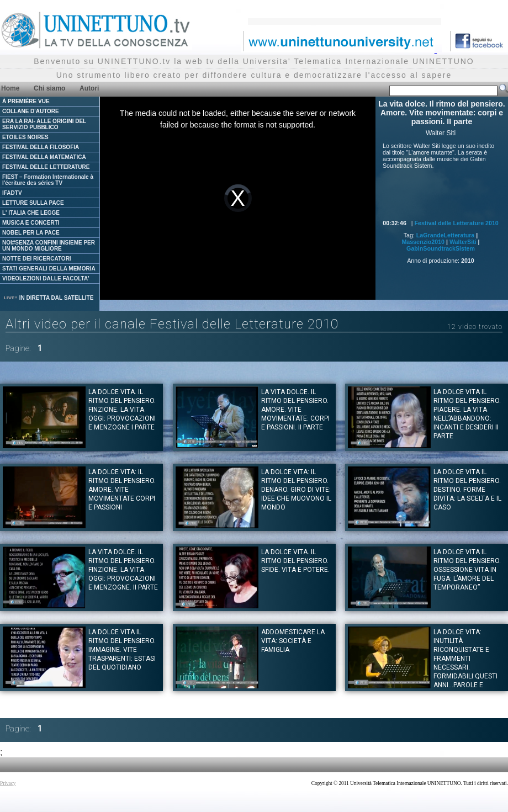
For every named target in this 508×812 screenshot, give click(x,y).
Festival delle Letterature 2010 (457, 223)
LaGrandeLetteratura (445, 235)
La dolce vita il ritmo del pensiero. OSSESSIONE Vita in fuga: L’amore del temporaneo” (467, 570)
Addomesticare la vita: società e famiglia (293, 641)
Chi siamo (49, 88)
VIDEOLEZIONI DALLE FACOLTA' (46, 278)
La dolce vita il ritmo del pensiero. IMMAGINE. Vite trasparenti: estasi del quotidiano (122, 650)
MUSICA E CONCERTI (31, 223)
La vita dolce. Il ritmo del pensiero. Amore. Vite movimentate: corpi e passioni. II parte (295, 410)
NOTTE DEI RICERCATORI (37, 259)
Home (10, 88)
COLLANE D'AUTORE (31, 111)
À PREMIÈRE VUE (26, 101)
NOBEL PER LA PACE (31, 233)
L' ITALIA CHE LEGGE (31, 213)
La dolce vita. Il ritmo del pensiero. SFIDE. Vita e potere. (295, 561)
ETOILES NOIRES (25, 137)
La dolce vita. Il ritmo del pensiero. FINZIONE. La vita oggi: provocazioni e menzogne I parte (122, 410)
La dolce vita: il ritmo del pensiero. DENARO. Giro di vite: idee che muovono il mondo (296, 490)
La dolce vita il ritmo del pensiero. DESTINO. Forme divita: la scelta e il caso (467, 490)
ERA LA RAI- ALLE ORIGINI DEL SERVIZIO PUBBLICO (44, 124)
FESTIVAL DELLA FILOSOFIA (41, 147)
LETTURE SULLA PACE (33, 203)
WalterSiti (463, 242)
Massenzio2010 (423, 242)
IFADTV (12, 193)
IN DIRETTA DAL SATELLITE (48, 298)
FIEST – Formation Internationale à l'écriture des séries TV (48, 180)
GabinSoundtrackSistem (441, 248)
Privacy (8, 783)
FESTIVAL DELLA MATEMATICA (44, 157)
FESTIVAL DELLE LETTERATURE (46, 167)
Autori (89, 88)
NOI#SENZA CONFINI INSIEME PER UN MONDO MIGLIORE (49, 246)
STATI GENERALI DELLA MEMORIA (49, 269)
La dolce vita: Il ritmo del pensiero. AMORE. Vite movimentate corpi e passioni (122, 490)
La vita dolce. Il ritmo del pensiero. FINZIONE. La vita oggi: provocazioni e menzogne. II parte (123, 570)
